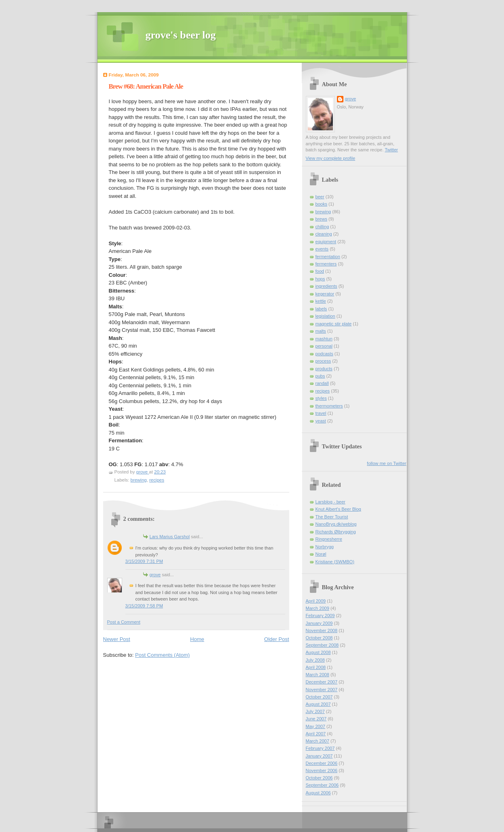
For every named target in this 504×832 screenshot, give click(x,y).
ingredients (326, 286)
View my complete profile (331, 158)
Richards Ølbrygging (336, 532)
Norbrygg (325, 547)
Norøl (321, 554)
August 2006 (318, 793)
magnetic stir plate (334, 324)
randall (322, 383)
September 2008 (322, 645)
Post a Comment (124, 622)
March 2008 (318, 675)
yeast (321, 421)
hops (320, 279)
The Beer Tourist (332, 517)
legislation (325, 316)
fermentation (328, 257)
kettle (321, 301)
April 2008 (316, 667)
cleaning (324, 234)
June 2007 (316, 719)
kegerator (325, 294)
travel (321, 413)
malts (321, 331)
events (322, 249)
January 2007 (319, 756)
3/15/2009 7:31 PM (144, 561)
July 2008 (315, 660)
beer (320, 197)
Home (197, 639)
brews (321, 219)
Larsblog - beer (330, 502)
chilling (322, 227)
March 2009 (318, 608)
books (321, 204)
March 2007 (318, 741)
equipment (326, 242)
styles (321, 398)
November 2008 (322, 630)
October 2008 (319, 638)
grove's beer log (181, 35)
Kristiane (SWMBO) (335, 562)
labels (321, 309)
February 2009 (320, 616)
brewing (139, 480)
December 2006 (322, 763)
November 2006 (322, 770)
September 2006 (322, 785)
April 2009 (316, 601)
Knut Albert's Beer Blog (338, 509)
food (320, 271)
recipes (157, 480)
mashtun (324, 339)
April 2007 (316, 734)
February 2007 (320, 748)
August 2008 (318, 652)
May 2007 (316, 726)
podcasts (324, 354)
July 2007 (315, 711)
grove (155, 575)
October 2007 (319, 697)
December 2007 (322, 682)
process (323, 361)
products (324, 369)
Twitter (391, 150)
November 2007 (322, 690)
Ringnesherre (329, 539)
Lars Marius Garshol (170, 537)
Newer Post (117, 639)
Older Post (276, 639)
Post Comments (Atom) (162, 655)
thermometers (329, 406)
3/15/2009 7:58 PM (144, 606)
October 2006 (319, 778)
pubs (320, 376)
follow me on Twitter (386, 463)
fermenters (326, 264)
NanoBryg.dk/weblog (336, 524)
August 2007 (318, 704)
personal (324, 346)
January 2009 (319, 623)
